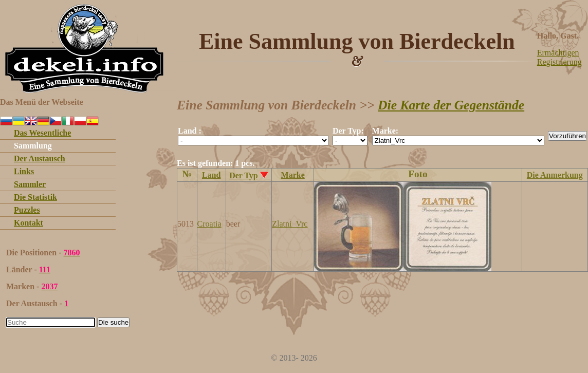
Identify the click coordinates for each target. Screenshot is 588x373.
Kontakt (29, 223)
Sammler (30, 184)
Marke (293, 175)
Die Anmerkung (555, 175)
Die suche (113, 322)
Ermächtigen (558, 53)
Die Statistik (35, 197)
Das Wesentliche (42, 133)
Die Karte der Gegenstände (451, 105)
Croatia (209, 224)
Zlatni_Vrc (290, 224)
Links (24, 171)
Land (211, 175)
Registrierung (559, 62)
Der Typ (244, 175)
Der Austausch (40, 158)
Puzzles (27, 210)
